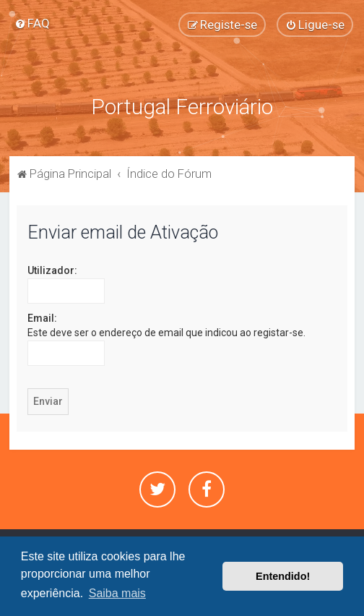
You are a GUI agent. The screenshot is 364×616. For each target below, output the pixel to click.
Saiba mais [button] (117, 593)
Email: (42, 317)
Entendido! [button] (283, 576)
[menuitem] (32, 23)
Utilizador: (52, 269)
